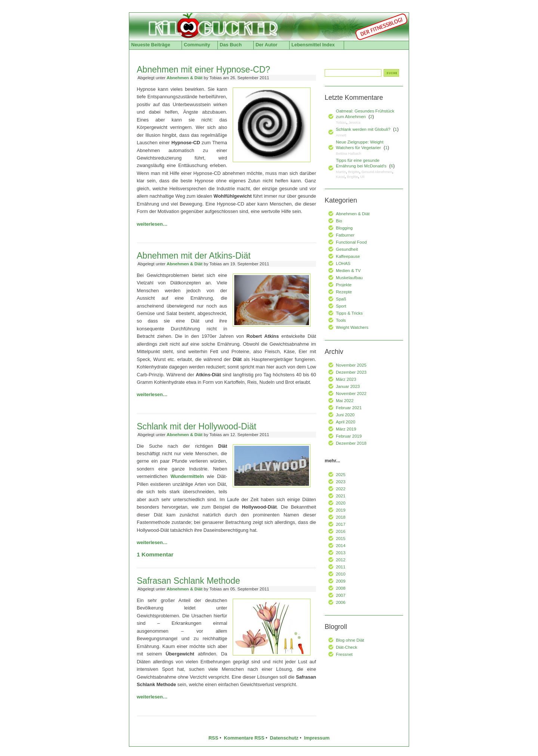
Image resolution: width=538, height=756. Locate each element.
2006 (341, 602)
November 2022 (351, 394)
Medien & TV (348, 271)
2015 (341, 539)
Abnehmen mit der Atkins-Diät (194, 256)
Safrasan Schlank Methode (188, 581)
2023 (341, 482)
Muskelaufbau (349, 278)
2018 (341, 517)
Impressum (317, 738)
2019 (341, 510)
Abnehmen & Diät (185, 78)
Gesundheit (347, 249)
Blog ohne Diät (350, 640)
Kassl (340, 177)
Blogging (344, 228)
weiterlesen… (152, 224)
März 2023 (346, 379)
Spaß (341, 299)
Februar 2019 (349, 436)
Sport (341, 306)
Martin (341, 172)
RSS (213, 738)
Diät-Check (347, 647)
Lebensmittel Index (313, 45)
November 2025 (351, 365)
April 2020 (346, 422)
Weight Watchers (352, 327)
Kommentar (155, 554)
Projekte (344, 285)
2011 (341, 567)
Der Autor (267, 45)
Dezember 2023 (351, 372)
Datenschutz (284, 738)
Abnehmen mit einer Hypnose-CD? (203, 70)
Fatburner (345, 235)
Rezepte (344, 292)
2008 (341, 588)
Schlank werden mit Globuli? (363, 129)
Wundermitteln (187, 476)
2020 (341, 503)
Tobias (341, 122)
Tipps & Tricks (349, 313)
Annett (341, 135)
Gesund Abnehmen (377, 172)
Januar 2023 (348, 386)
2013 (341, 553)
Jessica (355, 122)
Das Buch (231, 45)
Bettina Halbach (349, 153)
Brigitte (354, 172)
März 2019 (346, 429)
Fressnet (344, 654)
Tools (341, 320)
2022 (341, 489)
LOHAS (343, 263)
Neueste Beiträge (151, 45)
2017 (341, 524)
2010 (341, 574)
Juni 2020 (345, 415)
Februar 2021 (349, 408)
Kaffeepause (348, 256)
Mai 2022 (345, 401)
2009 (341, 581)
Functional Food (351, 242)
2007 (341, 595)
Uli (362, 177)
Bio (339, 221)
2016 (341, 531)
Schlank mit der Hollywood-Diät (197, 426)
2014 (341, 546)
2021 (341, 496)
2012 (341, 560)
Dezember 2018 (351, 443)
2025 (341, 475)
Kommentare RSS (244, 738)
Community (197, 45)
